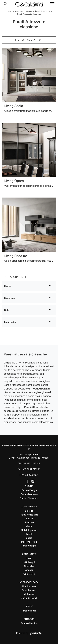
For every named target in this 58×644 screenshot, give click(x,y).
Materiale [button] (10, 298)
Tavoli (29, 534)
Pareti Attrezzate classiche (29, 14)
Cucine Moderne (29, 495)
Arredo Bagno (29, 546)
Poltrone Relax (29, 542)
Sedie (29, 538)
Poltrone (29, 523)
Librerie (29, 511)
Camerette (29, 574)
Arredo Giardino (29, 624)
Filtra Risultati (28, 40)
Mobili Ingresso (29, 530)
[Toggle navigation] (52, 4)
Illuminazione (29, 587)
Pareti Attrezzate (43, 11)
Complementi (29, 591)
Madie (29, 527)
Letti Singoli (29, 562)
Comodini (29, 566)
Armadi (29, 570)
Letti (29, 559)
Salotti (29, 519)
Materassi (29, 594)
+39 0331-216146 (31, 463)
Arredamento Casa (24, 11)
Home (9, 11)
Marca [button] (8, 286)
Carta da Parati (29, 598)
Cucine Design (29, 491)
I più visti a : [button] (11, 322)
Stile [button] (7, 310)
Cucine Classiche (29, 498)
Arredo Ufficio (29, 611)
